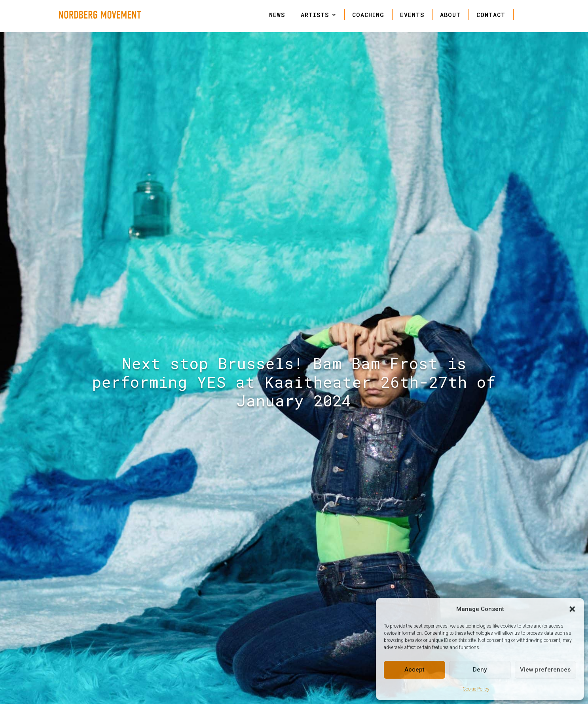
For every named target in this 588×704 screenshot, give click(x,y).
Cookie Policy (476, 689)
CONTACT (491, 15)
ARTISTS (315, 15)
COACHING (368, 15)
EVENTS (412, 15)
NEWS (277, 15)
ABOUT (450, 15)
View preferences (545, 670)
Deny (480, 670)
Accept (414, 670)
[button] (572, 609)
